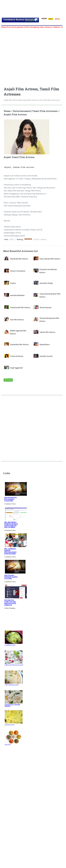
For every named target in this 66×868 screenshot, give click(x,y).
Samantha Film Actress (20, 344)
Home (7, 111)
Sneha (13, 283)
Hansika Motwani (17, 295)
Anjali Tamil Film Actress (27, 155)
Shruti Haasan (46, 307)
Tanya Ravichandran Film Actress (50, 295)
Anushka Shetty (46, 283)
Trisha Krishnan (17, 356)
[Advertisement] (30, 429)
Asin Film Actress (17, 320)
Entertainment (22, 111)
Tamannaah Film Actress (20, 307)
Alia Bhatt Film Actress (19, 259)
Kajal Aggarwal (16, 368)
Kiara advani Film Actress (50, 259)
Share (10, 380)
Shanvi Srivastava (18, 271)
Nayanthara (45, 344)
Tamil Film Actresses (45, 111)
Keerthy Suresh (46, 356)
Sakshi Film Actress (47, 332)
